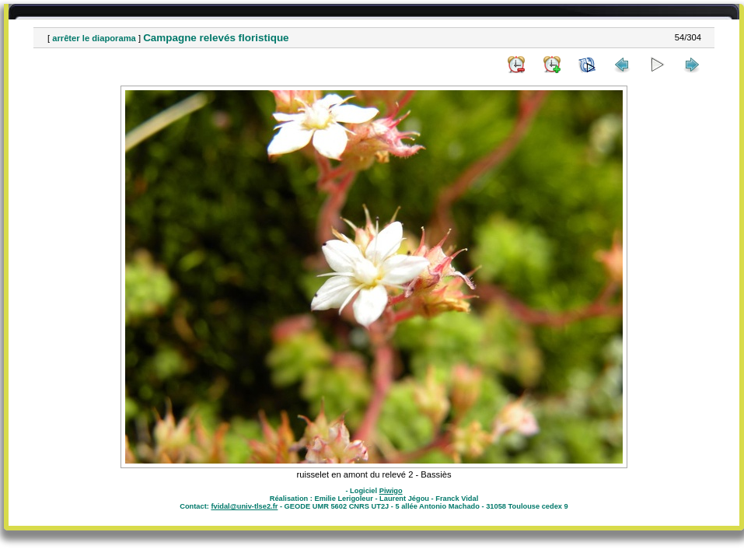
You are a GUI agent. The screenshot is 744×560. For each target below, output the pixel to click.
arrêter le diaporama (94, 38)
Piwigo (391, 491)
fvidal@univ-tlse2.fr (244, 506)
